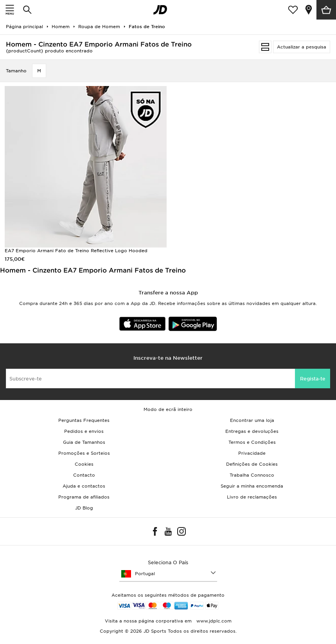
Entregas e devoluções (252, 431)
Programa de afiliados (84, 497)
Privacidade (252, 453)
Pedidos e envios (84, 431)
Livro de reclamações (252, 497)
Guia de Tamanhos (84, 442)
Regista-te (313, 379)
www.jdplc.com (213, 621)
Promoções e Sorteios (84, 453)
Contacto (84, 475)
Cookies (84, 464)
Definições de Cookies (252, 464)
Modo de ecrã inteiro (168, 409)
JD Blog (84, 508)
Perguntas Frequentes (84, 420)
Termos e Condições (252, 442)
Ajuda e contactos (84, 486)
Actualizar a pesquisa (302, 47)
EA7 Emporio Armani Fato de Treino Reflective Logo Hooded (76, 251)
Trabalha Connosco (252, 475)
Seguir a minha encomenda (252, 486)
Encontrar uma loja (252, 420)
